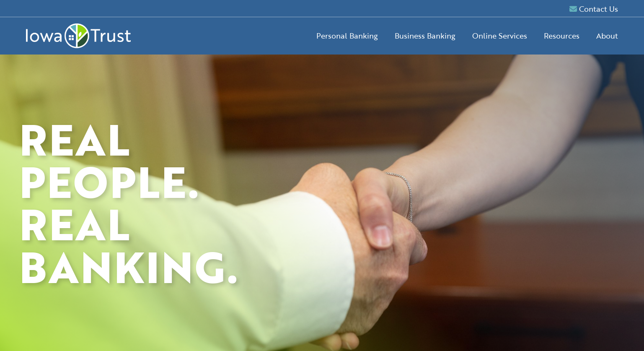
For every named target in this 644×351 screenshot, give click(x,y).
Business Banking (425, 36)
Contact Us (594, 9)
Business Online (553, 155)
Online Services (500, 36)
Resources (562, 36)
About (607, 36)
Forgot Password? (525, 244)
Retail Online (492, 155)
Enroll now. (525, 235)
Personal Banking (347, 36)
